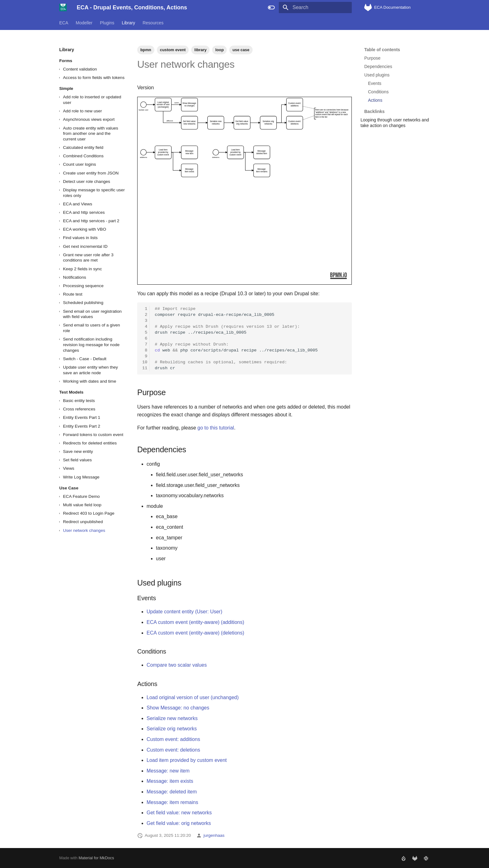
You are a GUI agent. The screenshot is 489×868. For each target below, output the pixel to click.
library (200, 50)
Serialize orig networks (172, 729)
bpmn (146, 50)
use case (241, 50)
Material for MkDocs (96, 858)
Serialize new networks (172, 718)
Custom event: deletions (173, 750)
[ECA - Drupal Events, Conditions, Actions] (63, 7)
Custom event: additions (173, 739)
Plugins (107, 23)
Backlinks (396, 109)
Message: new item (168, 771)
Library (128, 23)
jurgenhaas (214, 835)
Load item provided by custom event (187, 760)
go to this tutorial (216, 428)
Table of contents (382, 50)
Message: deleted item (172, 792)
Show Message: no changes (178, 708)
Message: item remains (172, 802)
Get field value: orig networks (179, 823)
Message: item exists (170, 781)
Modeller (84, 23)
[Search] (315, 7)
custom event (173, 50)
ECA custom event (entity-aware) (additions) (195, 622)
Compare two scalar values (177, 665)
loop (219, 50)
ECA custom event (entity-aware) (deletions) (195, 633)
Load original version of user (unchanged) (193, 697)
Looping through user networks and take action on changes (395, 123)
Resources (153, 23)
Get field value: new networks (179, 813)
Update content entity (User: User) (184, 612)
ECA (64, 23)
